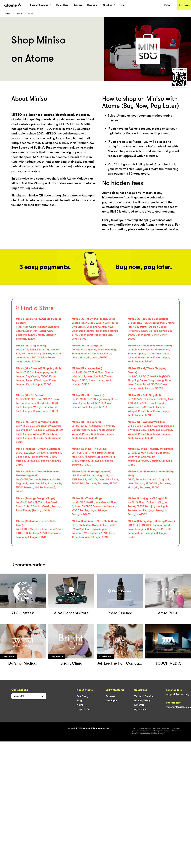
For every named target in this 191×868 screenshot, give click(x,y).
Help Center (84, 709)
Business (78, 5)
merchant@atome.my (178, 707)
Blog (79, 701)
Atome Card (62, 5)
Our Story (82, 696)
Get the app (184, 5)
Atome (8, 13)
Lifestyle (19, 13)
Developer (93, 5)
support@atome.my (177, 694)
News (80, 705)
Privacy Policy (142, 701)
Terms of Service (144, 696)
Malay (167, 5)
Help (122, 5)
